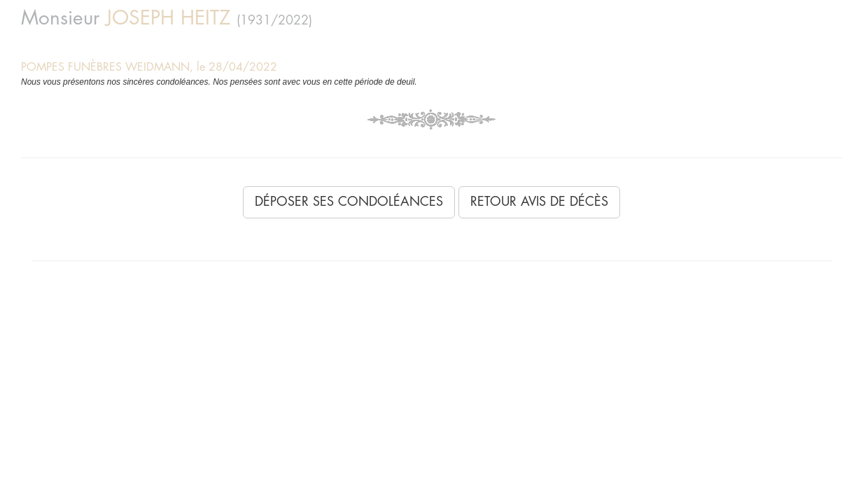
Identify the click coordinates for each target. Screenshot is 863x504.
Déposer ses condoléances (349, 202)
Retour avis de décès (539, 202)
